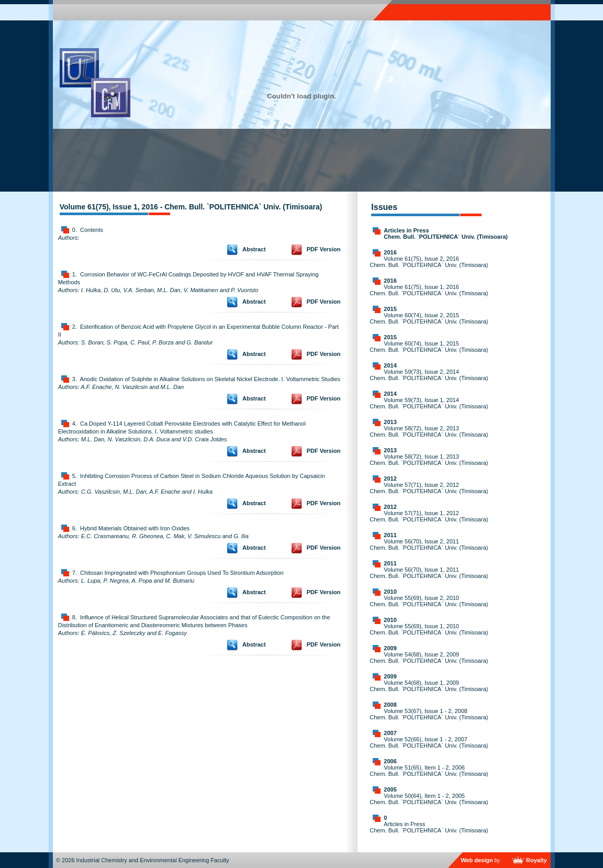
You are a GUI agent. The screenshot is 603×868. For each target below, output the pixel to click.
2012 (390, 478)
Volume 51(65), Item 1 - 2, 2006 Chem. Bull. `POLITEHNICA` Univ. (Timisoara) (429, 771)
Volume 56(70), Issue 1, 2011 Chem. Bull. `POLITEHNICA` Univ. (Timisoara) (429, 573)
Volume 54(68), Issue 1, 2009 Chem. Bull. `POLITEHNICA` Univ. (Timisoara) (429, 686)
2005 (390, 789)
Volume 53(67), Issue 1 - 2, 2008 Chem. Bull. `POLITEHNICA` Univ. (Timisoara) (429, 714)
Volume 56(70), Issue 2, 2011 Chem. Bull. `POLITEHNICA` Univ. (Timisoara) (429, 544)
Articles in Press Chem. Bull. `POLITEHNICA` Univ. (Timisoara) (446, 233)
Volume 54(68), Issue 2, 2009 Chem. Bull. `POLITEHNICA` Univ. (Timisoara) (429, 658)
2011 (390, 535)
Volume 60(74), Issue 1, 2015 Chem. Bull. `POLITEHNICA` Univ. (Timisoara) (429, 347)
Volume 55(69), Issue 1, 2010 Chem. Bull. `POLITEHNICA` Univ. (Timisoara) (429, 629)
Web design (477, 860)
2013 (390, 422)
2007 (390, 733)
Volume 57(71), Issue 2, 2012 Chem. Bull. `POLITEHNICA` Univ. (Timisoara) (429, 488)
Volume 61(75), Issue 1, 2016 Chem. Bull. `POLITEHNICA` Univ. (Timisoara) (429, 290)
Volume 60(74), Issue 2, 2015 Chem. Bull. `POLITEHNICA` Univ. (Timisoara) (429, 318)
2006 (390, 761)
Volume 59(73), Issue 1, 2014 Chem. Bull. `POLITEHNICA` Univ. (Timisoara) (429, 403)
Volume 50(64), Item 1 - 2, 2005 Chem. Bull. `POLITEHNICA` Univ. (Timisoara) (429, 799)
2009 (390, 648)
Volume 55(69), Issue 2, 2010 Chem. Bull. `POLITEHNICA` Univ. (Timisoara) (429, 601)
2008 (390, 705)
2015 (390, 309)
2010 (390, 592)
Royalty (537, 860)
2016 (390, 252)
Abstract (254, 249)
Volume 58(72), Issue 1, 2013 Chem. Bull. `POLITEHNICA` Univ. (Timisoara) (429, 460)
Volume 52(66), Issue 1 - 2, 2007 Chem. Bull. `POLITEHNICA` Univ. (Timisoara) (429, 742)
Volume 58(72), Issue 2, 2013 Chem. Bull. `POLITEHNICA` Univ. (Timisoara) (429, 431)
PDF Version (324, 249)
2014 (390, 365)
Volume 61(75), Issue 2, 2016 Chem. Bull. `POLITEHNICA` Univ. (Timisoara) (429, 262)
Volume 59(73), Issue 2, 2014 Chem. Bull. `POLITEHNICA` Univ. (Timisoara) (429, 375)
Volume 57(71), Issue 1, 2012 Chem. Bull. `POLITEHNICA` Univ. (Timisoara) (429, 516)
